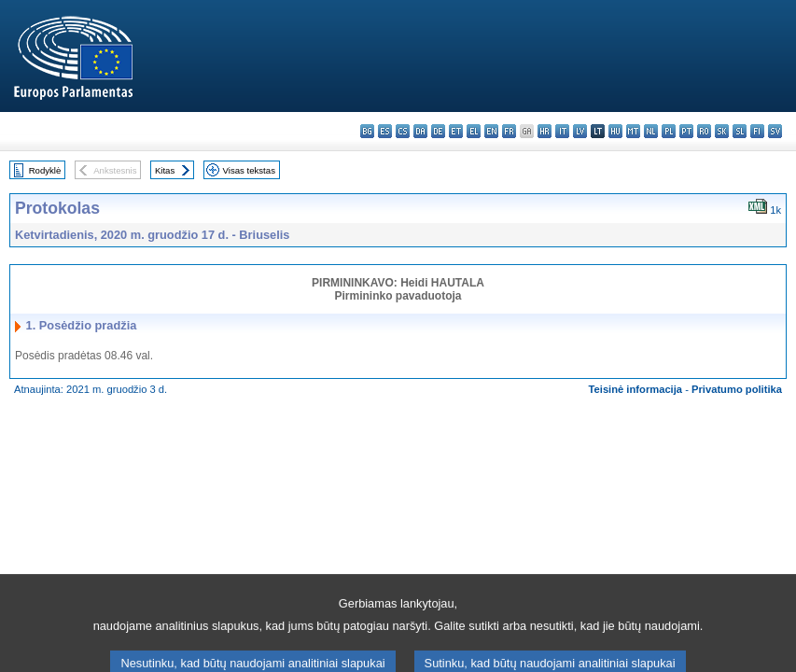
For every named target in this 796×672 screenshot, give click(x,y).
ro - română (704, 131)
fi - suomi (757, 131)
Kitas (165, 170)
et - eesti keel (456, 131)
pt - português (686, 131)
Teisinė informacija (636, 389)
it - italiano (562, 131)
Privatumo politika (737, 389)
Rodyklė (45, 170)
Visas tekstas (249, 170)
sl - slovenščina (740, 131)
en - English (491, 131)
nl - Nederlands (651, 131)
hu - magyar (615, 131)
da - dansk (420, 131)
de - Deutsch (438, 131)
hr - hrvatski (545, 131)
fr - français (509, 131)
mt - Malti (633, 131)
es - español (385, 131)
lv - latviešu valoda (580, 131)
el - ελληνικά (474, 131)
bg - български (367, 131)
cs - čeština (403, 131)
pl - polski (669, 131)
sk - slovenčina (722, 131)
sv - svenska (775, 131)
